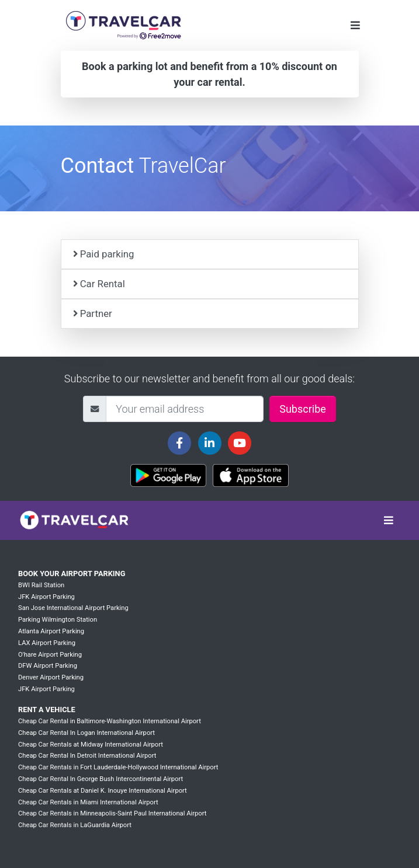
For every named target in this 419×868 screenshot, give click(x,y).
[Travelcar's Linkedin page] (210, 443)
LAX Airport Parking (47, 643)
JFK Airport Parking (46, 597)
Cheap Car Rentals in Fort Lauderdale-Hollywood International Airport (118, 767)
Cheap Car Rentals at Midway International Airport (91, 745)
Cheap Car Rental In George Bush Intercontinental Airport (101, 779)
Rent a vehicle (47, 710)
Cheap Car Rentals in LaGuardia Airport (75, 825)
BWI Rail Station (41, 585)
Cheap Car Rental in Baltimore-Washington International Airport (110, 721)
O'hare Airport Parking (50, 655)
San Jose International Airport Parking (73, 608)
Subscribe (303, 409)
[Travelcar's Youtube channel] (240, 443)
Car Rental (99, 284)
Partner (93, 313)
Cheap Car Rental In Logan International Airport (86, 733)
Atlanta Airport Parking (51, 631)
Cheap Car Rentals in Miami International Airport (88, 802)
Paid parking (104, 254)
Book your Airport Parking (72, 574)
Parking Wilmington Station (58, 620)
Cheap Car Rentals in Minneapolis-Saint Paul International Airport (112, 813)
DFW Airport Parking (48, 666)
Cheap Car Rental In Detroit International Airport (87, 756)
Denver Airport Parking (51, 677)
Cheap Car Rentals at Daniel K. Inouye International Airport (103, 791)
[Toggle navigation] (355, 25)
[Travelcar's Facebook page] (179, 443)
